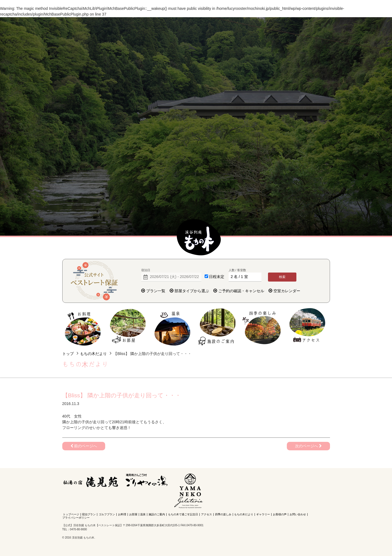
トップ (68, 354)
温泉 (173, 327)
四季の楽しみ (262, 327)
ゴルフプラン (107, 514)
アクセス (307, 327)
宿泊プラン (89, 514)
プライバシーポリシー (76, 518)
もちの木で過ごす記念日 (183, 514)
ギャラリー (263, 514)
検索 (282, 277)
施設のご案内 (217, 327)
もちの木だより (93, 354)
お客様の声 (280, 514)
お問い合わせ (298, 514)
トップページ (71, 514)
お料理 (83, 327)
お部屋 (128, 327)
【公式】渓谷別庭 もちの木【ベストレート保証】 (199, 238)
